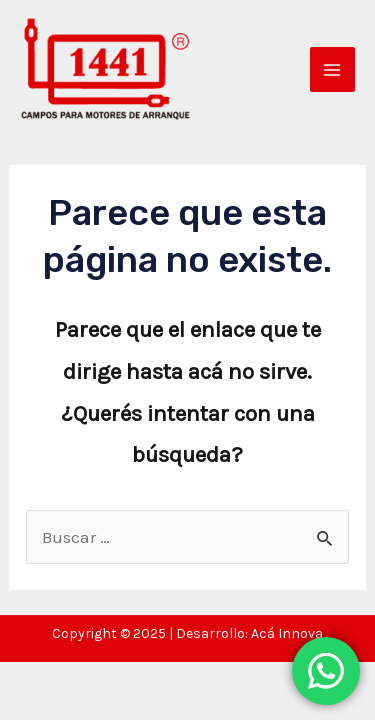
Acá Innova (287, 633)
